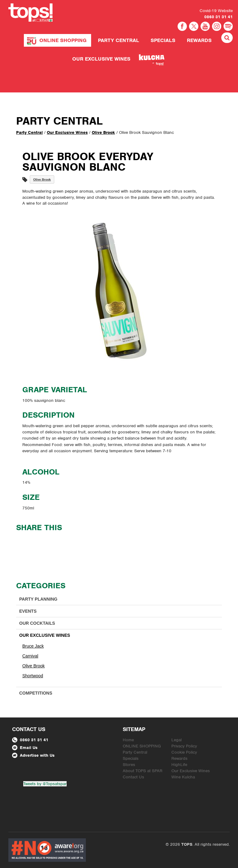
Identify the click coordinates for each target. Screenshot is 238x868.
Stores (129, 765)
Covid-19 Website (216, 11)
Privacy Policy (184, 746)
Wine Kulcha (183, 777)
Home (128, 740)
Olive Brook (103, 132)
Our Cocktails (37, 623)
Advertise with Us (33, 755)
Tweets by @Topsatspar (45, 784)
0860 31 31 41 (218, 17)
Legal (176, 740)
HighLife (179, 765)
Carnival (30, 656)
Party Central (119, 40)
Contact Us (133, 777)
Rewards (199, 40)
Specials (163, 40)
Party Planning (38, 599)
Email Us (25, 748)
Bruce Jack (33, 646)
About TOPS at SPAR (143, 771)
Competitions (36, 693)
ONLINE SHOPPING (63, 40)
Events (28, 611)
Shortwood (33, 676)
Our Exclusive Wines (101, 59)
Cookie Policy (184, 752)
